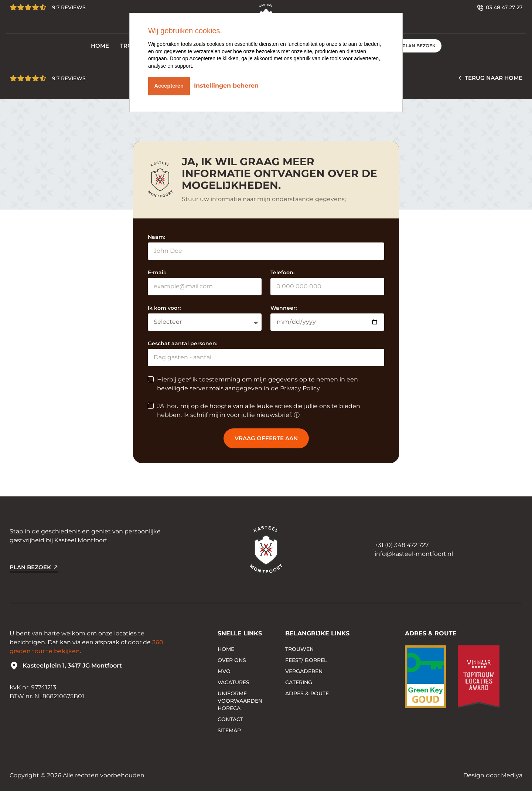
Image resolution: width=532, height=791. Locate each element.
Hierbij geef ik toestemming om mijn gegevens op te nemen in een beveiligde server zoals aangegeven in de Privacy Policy (258, 384)
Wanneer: (284, 308)
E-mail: (157, 272)
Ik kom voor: (164, 308)
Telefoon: (282, 272)
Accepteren (171, 85)
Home (100, 46)
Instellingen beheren (231, 84)
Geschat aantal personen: (183, 343)
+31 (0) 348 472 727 (402, 545)
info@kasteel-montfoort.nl (414, 554)
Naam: (156, 237)
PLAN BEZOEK (419, 46)
